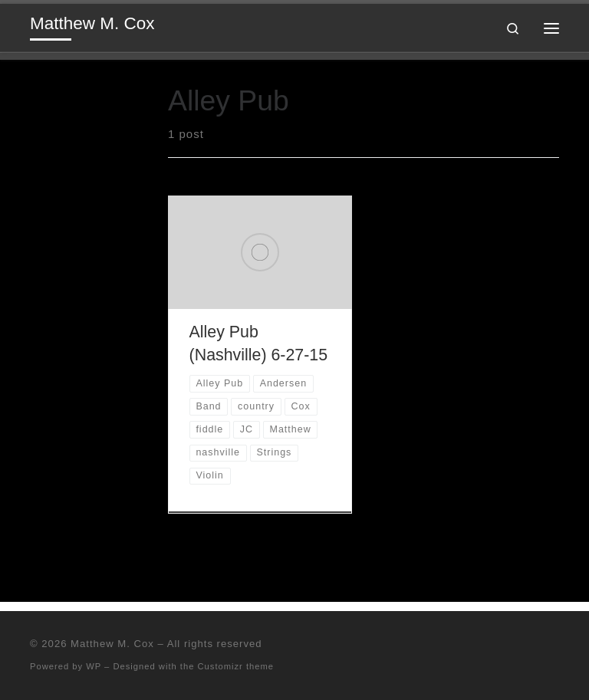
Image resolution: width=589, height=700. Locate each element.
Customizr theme (236, 666)
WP (94, 666)
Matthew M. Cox (112, 644)
